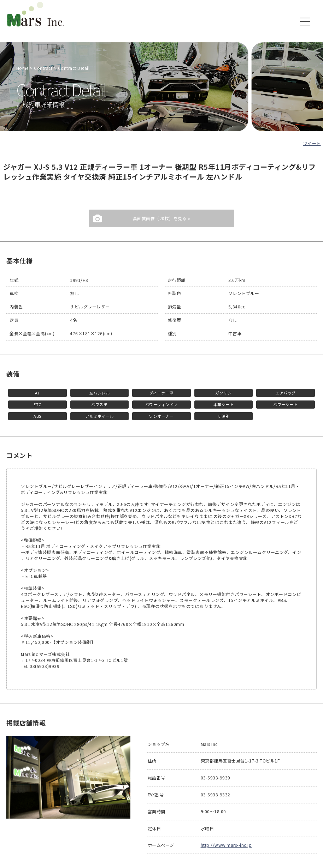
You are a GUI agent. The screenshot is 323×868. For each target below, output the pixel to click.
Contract (43, 68)
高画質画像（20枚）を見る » (162, 218)
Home (22, 68)
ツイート (312, 143)
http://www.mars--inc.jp (226, 845)
